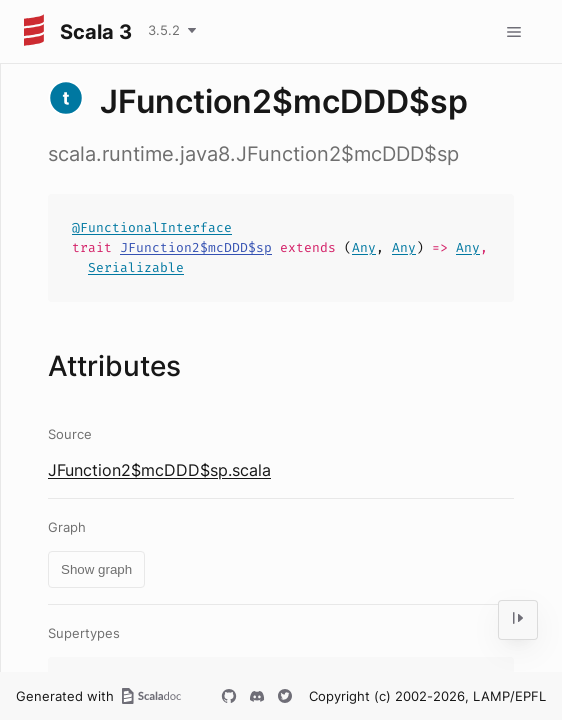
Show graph (96, 569)
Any (364, 247)
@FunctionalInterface (152, 227)
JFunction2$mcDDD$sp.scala (159, 470)
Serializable (136, 267)
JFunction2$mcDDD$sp (196, 247)
